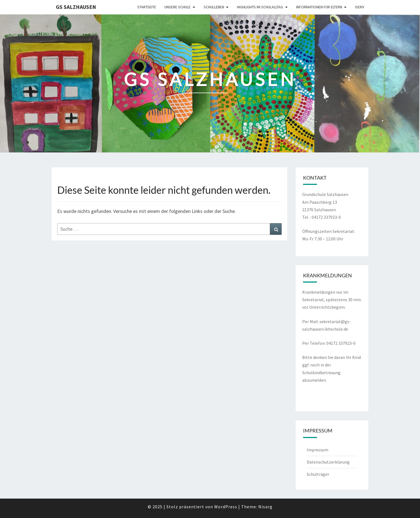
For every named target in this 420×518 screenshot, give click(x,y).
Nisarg (265, 507)
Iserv (360, 7)
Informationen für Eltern (319, 7)
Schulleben (214, 7)
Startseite (147, 7)
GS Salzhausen (76, 7)
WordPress (226, 507)
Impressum (317, 450)
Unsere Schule (177, 7)
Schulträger (318, 474)
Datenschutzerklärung (328, 462)
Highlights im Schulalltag (260, 7)
